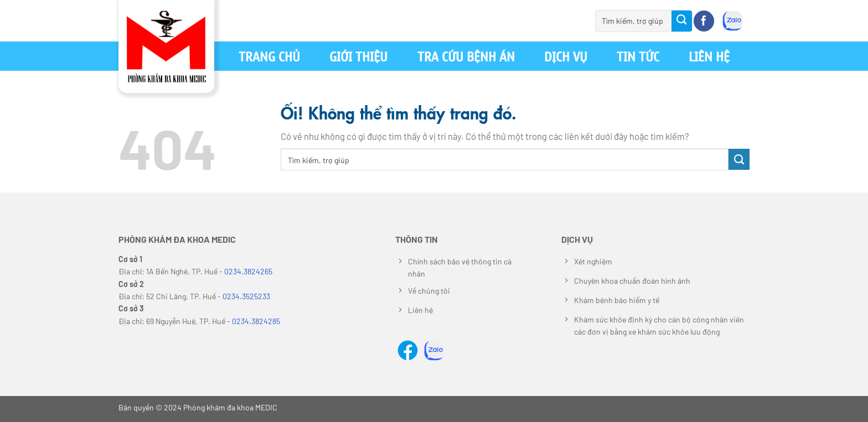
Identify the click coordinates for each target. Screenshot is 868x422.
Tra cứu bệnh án (466, 56)
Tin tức (638, 56)
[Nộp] (682, 21)
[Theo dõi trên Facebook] (704, 21)
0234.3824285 (256, 321)
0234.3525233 (246, 296)
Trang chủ (269, 56)
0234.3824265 (248, 271)
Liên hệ (709, 56)
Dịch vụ (566, 56)
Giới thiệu (358, 56)
